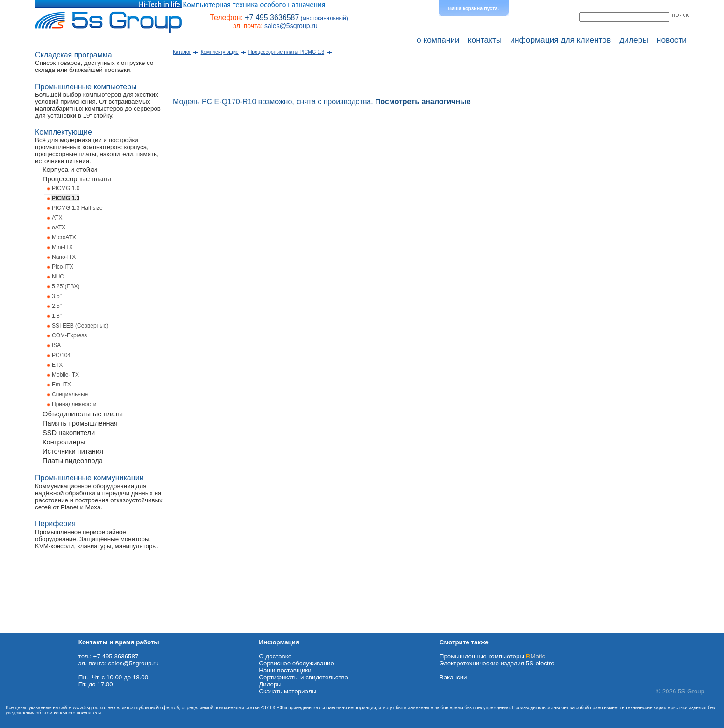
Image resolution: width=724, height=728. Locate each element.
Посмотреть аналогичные (423, 102)
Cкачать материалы (287, 691)
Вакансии (453, 677)
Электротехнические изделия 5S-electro (497, 663)
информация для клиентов (561, 40)
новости (672, 40)
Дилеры (270, 684)
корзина (473, 8)
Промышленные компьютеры (492, 656)
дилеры (634, 40)
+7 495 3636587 (272, 18)
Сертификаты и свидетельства (303, 677)
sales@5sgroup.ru (291, 26)
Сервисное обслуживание (296, 663)
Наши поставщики (285, 670)
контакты (485, 40)
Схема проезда (22, 630)
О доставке (275, 656)
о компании (438, 40)
